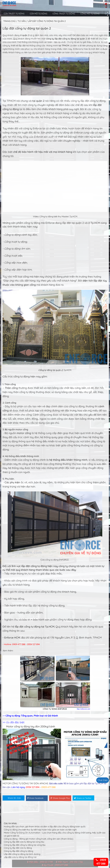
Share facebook (35, 798)
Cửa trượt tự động (14, 14)
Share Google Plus (60, 798)
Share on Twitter (83, 798)
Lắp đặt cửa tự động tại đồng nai (20, 857)
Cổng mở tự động (90, 14)
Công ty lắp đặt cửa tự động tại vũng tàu (24, 842)
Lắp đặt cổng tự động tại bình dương (22, 854)
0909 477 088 (61, 865)
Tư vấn (22, 21)
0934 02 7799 (46, 862)
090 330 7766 (76, 862)
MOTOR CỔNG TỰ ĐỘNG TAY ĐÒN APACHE (25, 783)
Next (107, 15)
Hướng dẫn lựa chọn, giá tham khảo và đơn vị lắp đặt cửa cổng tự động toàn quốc (45, 826)
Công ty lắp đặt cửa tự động (18, 848)
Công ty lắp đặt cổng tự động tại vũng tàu (25, 845)
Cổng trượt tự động (64, 14)
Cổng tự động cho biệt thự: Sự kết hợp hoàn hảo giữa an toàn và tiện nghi (40, 830)
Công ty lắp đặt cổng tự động (18, 851)
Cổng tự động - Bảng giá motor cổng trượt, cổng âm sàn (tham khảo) (39, 839)
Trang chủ (9, 21)
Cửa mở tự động (39, 14)
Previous (107, 12)
